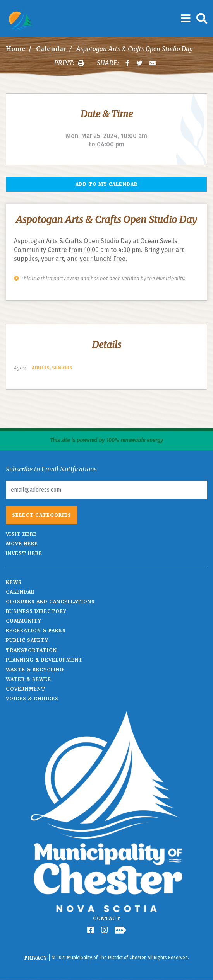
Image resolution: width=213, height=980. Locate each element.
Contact (107, 918)
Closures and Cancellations (50, 601)
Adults (41, 368)
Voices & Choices (32, 698)
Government (26, 689)
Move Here (22, 544)
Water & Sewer (28, 679)
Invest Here (24, 553)
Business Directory (36, 611)
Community (24, 621)
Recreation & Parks (36, 630)
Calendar (51, 49)
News (14, 582)
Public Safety (27, 640)
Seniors (62, 368)
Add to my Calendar (106, 184)
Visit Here (21, 534)
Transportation (31, 650)
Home (16, 49)
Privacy (36, 958)
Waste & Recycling (35, 669)
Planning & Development (44, 660)
